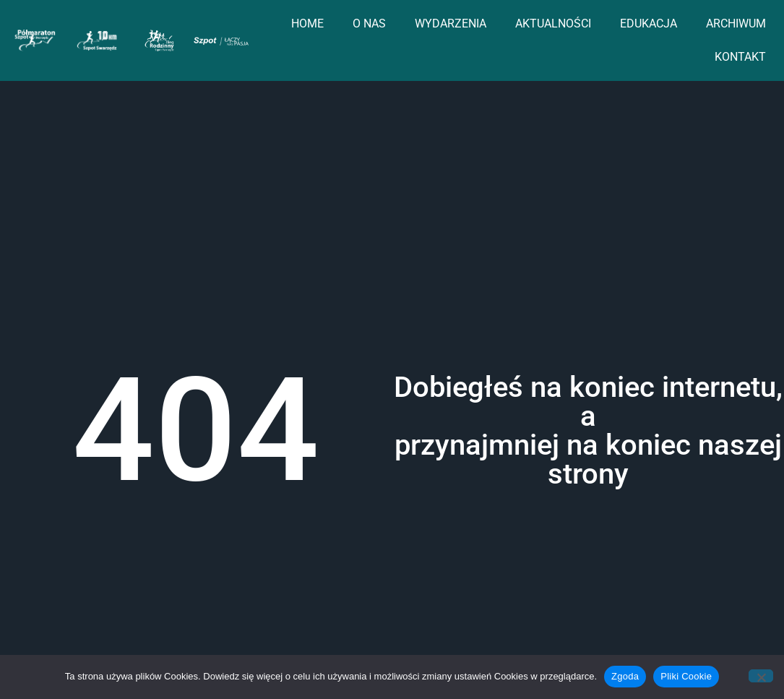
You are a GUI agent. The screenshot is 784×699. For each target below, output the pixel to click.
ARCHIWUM (736, 23)
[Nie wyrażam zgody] (761, 676)
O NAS (369, 23)
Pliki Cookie (686, 676)
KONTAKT (740, 57)
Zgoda (625, 676)
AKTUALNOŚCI (553, 23)
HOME (307, 23)
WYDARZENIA (451, 23)
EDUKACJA (649, 23)
